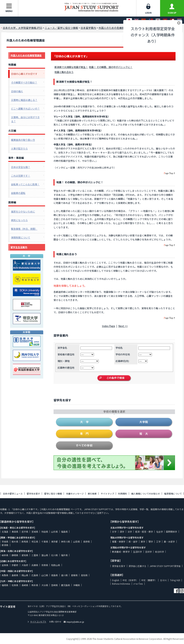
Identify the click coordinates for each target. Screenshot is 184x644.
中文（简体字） (130, 580)
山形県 (54, 532)
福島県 (64, 532)
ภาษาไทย (138, 584)
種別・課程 (64, 361)
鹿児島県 (66, 585)
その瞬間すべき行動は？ (24, 82)
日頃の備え (17, 91)
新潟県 (5, 545)
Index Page (109, 326)
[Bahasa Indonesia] (172, 20)
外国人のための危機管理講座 (26, 55)
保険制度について (21, 237)
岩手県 (25, 532)
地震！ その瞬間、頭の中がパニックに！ (111, 67)
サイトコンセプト (37, 622)
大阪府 (25, 565)
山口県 (45, 575)
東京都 (54, 542)
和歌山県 (56, 565)
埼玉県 (35, 542)
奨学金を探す (119, 566)
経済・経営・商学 (144, 532)
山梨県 (77, 542)
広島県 (35, 575)
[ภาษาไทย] (179, 20)
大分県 (45, 585)
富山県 (45, 555)
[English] (136, 20)
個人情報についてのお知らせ (146, 494)
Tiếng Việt (175, 580)
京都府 (15, 565)
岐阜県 (5, 555)
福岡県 (5, 585)
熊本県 (35, 585)
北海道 (5, 532)
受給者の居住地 (66, 354)
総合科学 (160, 552)
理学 (151, 542)
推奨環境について (173, 494)
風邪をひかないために (23, 212)
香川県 (64, 575)
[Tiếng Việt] (165, 20)
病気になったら (19, 220)
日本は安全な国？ (21, 167)
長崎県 (25, 585)
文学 (114, 532)
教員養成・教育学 (121, 552)
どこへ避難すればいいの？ (25, 109)
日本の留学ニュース (13, 494)
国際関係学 (171, 532)
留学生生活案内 (19, 247)
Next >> (123, 326)
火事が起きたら (19, 148)
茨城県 (5, 542)
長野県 (86, 542)
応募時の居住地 (66, 368)
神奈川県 (66, 542)
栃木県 (15, 542)
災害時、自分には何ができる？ (25, 119)
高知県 (84, 575)
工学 (158, 542)
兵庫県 (35, 565)
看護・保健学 (119, 542)
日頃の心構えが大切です (24, 74)
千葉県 (45, 542)
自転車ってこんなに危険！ (25, 184)
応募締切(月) (122, 361)
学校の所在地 (123, 354)
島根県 (15, 575)
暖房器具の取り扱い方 (23, 140)
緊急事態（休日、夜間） (24, 229)
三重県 (35, 555)
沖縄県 (77, 585)
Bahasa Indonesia (121, 584)
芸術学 (148, 552)
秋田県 (45, 532)
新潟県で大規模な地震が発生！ (71, 67)
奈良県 (45, 565)
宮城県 (35, 532)
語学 (122, 532)
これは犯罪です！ (21, 176)
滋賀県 (5, 565)
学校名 (119, 348)
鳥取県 (5, 575)
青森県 (15, 532)
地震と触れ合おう (64, 72)
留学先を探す (33, 494)
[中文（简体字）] (144, 20)
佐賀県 (15, 585)
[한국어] (158, 20)
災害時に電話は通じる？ (24, 100)
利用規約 (123, 494)
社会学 (160, 532)
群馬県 (25, 542)
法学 (130, 532)
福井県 (64, 555)
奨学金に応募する (137, 566)
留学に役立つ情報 (53, 494)
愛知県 (25, 555)
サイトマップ (107, 494)
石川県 (54, 555)
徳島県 (54, 575)
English (116, 580)
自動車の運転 (18, 193)
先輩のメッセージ (75, 494)
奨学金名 (62, 348)
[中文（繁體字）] (151, 20)
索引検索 (92, 494)
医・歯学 (133, 542)
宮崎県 (54, 585)
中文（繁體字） (149, 580)
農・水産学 (169, 542)
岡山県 (25, 575)
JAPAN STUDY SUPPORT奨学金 (165, 566)
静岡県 (15, 555)
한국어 (163, 580)
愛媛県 (74, 575)
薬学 (143, 542)
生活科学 (137, 552)
